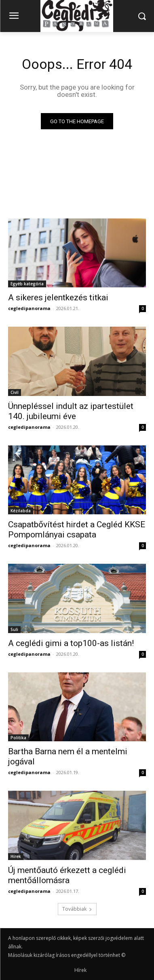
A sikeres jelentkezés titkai (58, 297)
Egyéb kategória (27, 284)
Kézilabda (21, 511)
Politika (18, 738)
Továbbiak (77, 909)
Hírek (16, 856)
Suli (14, 629)
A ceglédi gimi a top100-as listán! (71, 643)
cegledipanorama (29, 308)
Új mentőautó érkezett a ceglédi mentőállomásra (67, 875)
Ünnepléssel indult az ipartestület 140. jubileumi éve (71, 411)
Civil (15, 392)
